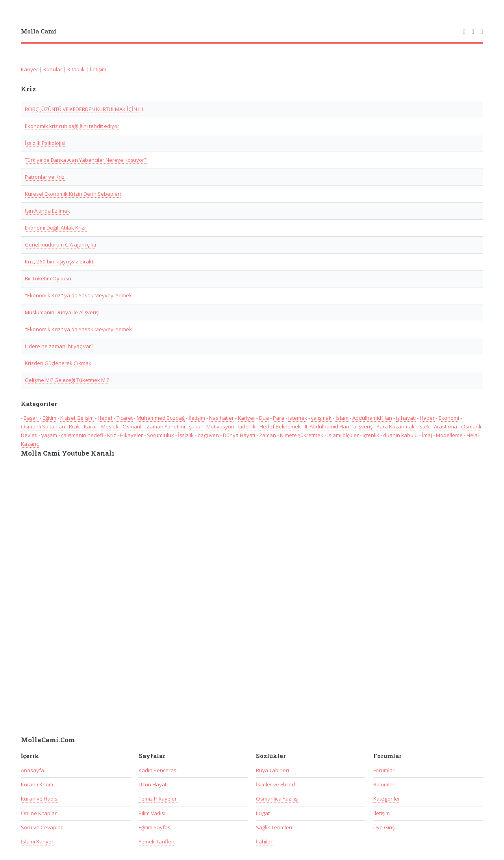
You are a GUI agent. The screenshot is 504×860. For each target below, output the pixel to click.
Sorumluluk (160, 435)
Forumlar (384, 770)
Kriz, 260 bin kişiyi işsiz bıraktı (60, 261)
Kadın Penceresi (158, 770)
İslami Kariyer (37, 841)
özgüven (208, 435)
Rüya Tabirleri (272, 770)
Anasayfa (32, 770)
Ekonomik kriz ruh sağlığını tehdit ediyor (72, 126)
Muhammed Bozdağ (161, 418)
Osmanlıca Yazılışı (277, 799)
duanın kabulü (400, 435)
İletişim (98, 69)
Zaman (268, 435)
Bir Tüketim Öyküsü (48, 278)
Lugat (263, 813)
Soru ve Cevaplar (42, 827)
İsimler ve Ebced (275, 784)
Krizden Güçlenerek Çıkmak (58, 363)
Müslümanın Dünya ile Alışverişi (62, 312)
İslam (342, 418)
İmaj (427, 435)
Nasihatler (221, 418)
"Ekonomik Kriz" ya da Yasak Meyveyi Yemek (78, 295)
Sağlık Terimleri (274, 827)
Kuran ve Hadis (39, 799)
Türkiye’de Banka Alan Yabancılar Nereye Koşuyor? (86, 160)
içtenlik (371, 435)
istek (424, 426)
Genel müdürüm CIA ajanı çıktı (60, 245)
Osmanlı (132, 426)
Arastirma (446, 426)
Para (279, 418)
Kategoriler (387, 799)
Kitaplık (76, 69)
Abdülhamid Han (372, 418)
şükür (196, 426)
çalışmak (321, 418)
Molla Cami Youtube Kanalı (68, 453)
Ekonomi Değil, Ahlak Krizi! (56, 228)
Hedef (105, 418)
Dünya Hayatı (239, 435)
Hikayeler (132, 435)
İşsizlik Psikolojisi (45, 143)
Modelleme (449, 435)
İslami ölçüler (343, 435)
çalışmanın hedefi (82, 435)
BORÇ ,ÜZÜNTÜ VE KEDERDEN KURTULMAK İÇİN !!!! (84, 109)
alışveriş (363, 426)
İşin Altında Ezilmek (47, 211)
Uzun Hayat (153, 784)
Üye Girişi (384, 827)
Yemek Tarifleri (157, 841)
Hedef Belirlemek (280, 426)
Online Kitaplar (39, 813)
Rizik (74, 426)
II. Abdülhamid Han (327, 426)
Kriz (112, 435)
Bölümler (384, 784)
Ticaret (125, 418)
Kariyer (30, 69)
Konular (53, 69)
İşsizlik (186, 435)
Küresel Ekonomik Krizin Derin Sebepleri (73, 194)
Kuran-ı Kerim (37, 784)
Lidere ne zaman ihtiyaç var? (59, 346)
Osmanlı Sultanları (43, 426)
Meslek (110, 426)
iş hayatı (406, 418)
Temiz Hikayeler (158, 799)
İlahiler (264, 841)
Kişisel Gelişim (77, 418)
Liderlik (247, 426)
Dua (264, 418)
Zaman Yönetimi (166, 426)
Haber (427, 418)
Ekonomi (449, 418)
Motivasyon (220, 426)
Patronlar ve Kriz (45, 177)
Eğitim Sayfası (155, 827)
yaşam (49, 435)
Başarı (31, 418)
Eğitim (49, 418)
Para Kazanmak (396, 426)
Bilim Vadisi (152, 813)
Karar (91, 426)
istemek (298, 418)
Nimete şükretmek (302, 435)
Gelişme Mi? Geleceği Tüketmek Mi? (67, 380)
